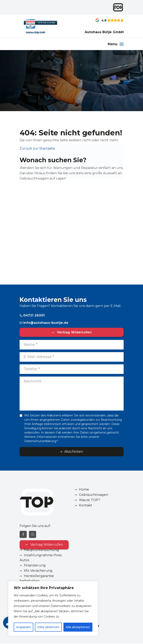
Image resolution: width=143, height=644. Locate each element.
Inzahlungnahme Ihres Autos (41, 558)
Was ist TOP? (90, 500)
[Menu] (116, 44)
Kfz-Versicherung (38, 571)
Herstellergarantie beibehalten (37, 579)
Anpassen (24, 627)
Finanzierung (35, 566)
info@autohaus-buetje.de (44, 323)
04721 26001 (32, 315)
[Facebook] (23, 535)
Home (84, 489)
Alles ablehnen (48, 627)
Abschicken (74, 452)
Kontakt (86, 505)
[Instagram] (33, 535)
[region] (53, 609)
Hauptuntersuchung (41, 550)
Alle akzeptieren (78, 627)
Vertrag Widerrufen (74, 332)
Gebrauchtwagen (94, 495)
